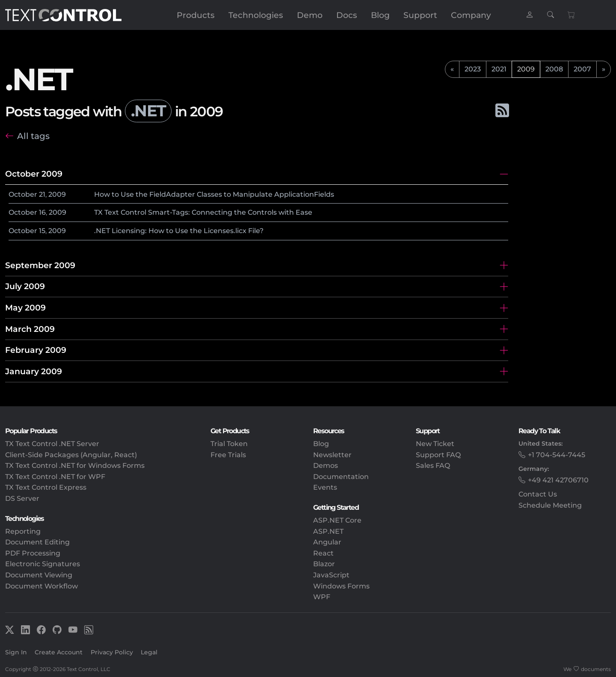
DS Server (22, 498)
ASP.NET (328, 531)
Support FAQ (438, 455)
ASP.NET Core (337, 520)
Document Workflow (41, 586)
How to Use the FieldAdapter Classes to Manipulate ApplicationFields (214, 194)
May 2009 (25, 307)
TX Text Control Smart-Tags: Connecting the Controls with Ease (203, 212)
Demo (310, 15)
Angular (327, 542)
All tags (33, 136)
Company (471, 15)
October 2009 (34, 174)
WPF (322, 597)
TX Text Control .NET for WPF (55, 477)
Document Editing (37, 542)
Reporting (23, 531)
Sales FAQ (433, 466)
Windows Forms (341, 586)
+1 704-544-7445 (557, 455)
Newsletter (332, 455)
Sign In (16, 652)
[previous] (452, 69)
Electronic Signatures (43, 564)
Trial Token (229, 444)
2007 (582, 69)
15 (42, 231)
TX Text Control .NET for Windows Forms (75, 466)
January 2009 (34, 371)
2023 (473, 69)
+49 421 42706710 (558, 480)
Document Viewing (39, 575)
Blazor (324, 564)
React (323, 553)
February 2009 (36, 350)
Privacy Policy (112, 652)
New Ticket (435, 444)
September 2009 (40, 265)
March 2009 (30, 329)
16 (42, 212)
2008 (554, 69)
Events (325, 487)
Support (420, 15)
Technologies (256, 15)
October (23, 194)
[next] (604, 69)
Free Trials (228, 455)
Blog (380, 15)
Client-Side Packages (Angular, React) (71, 455)
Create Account (59, 652)
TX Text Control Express (46, 487)
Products (196, 15)
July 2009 (25, 286)
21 (42, 194)
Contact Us (538, 494)
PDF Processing (33, 553)
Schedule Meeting (550, 505)
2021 (499, 69)
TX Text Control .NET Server (52, 444)
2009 (57, 194)
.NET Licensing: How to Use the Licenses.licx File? (179, 231)
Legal (149, 652)
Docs (347, 15)
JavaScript (331, 575)
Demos (326, 466)
